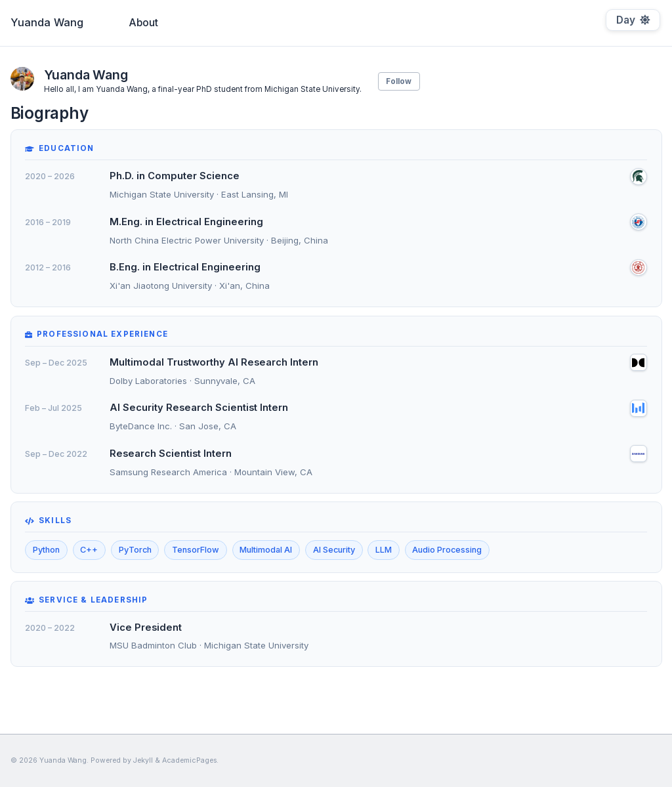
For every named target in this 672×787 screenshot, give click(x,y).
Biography (292, 23)
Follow (399, 81)
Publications (213, 23)
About (144, 23)
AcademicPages (189, 760)
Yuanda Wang (47, 22)
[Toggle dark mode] (633, 20)
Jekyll (143, 760)
